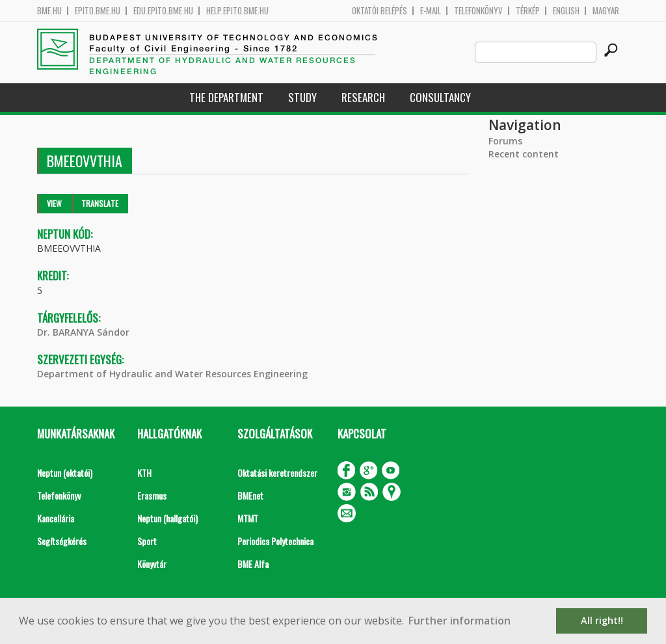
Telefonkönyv (478, 11)
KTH (144, 473)
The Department (226, 97)
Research (363, 97)
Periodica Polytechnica (275, 541)
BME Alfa (253, 564)
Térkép (528, 11)
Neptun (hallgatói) (167, 518)
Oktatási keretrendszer (277, 473)
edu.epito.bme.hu (163, 11)
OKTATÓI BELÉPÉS (380, 11)
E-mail (431, 11)
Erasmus (152, 495)
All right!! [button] (602, 620)
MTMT (248, 518)
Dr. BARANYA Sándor (83, 332)
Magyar (606, 11)
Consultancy (440, 97)
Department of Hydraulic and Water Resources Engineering (172, 374)
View (54, 203)
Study (302, 97)
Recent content (524, 154)
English (566, 11)
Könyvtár (152, 564)
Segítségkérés (62, 541)
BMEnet (250, 495)
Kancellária (56, 518)
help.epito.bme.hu (237, 11)
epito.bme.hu (98, 11)
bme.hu (49, 11)
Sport (147, 541)
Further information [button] (460, 621)
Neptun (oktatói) (65, 473)
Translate (100, 203)
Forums (505, 141)
